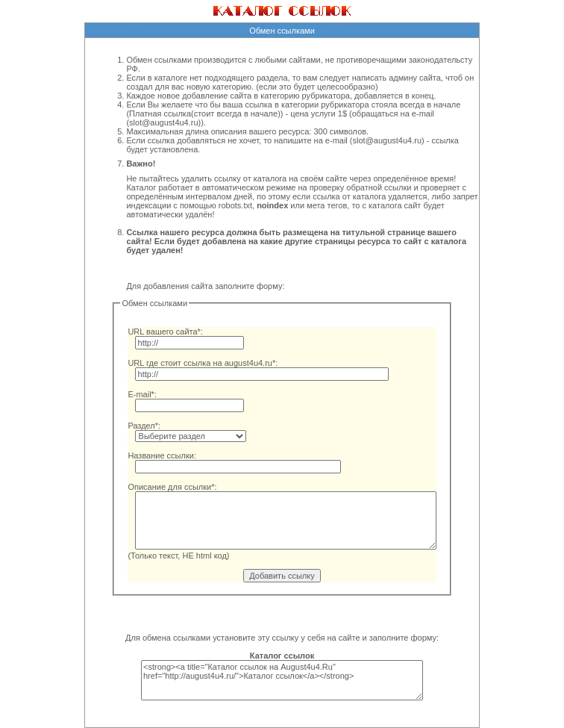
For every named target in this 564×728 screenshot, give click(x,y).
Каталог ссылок (282, 656)
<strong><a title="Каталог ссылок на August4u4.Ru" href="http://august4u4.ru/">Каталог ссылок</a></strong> (282, 680)
